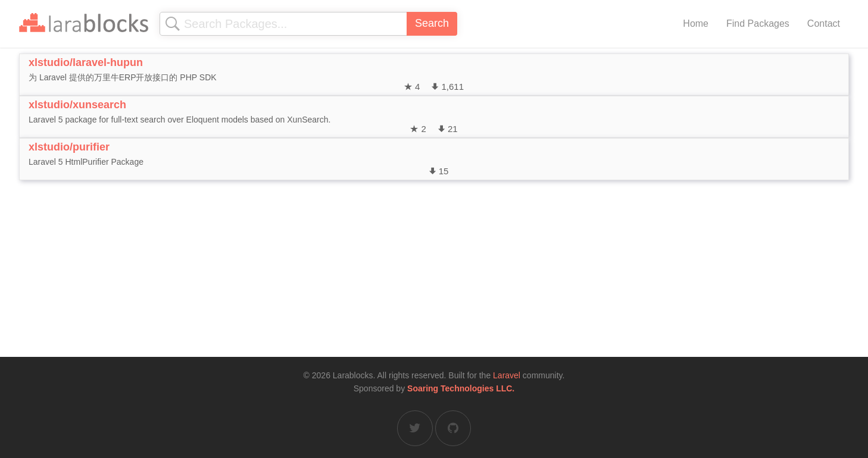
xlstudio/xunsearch (77, 105)
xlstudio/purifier (69, 147)
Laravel (507, 375)
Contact (824, 23)
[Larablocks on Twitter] (415, 428)
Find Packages (758, 23)
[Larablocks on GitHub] (453, 428)
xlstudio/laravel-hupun (86, 62)
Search (432, 23)
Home (696, 23)
